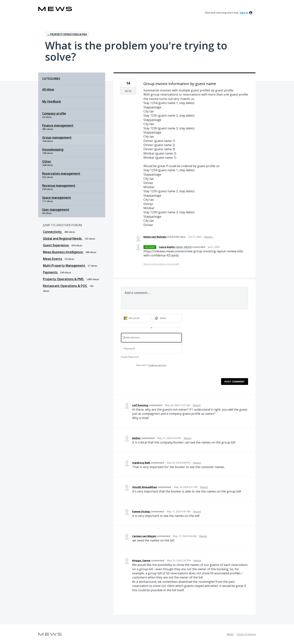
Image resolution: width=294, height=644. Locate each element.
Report (197, 405)
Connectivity (53, 232)
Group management (57, 137)
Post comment (235, 382)
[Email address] (151, 338)
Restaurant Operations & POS (65, 286)
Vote (128, 91)
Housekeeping (53, 149)
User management (56, 210)
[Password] (151, 349)
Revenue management (59, 186)
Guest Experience (56, 245)
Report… (209, 237)
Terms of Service (246, 634)
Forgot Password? (130, 357)
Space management (57, 198)
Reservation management (61, 173)
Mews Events (53, 259)
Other (47, 161)
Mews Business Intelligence (63, 252)
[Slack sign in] (167, 318)
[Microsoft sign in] (136, 318)
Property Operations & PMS (64, 279)
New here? (151, 365)
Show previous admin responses (161, 264)
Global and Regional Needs (63, 238)
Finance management (58, 125)
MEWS (230, 634)
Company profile (54, 113)
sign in (244, 13)
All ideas (48, 89)
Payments (51, 272)
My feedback (52, 101)
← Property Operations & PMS (67, 34)
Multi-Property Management (64, 265)
